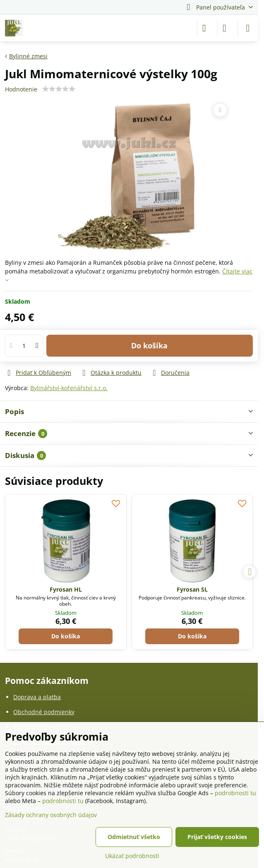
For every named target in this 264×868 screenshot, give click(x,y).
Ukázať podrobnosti (132, 856)
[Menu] (248, 28)
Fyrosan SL (192, 589)
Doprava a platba (37, 697)
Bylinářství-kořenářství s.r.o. (69, 388)
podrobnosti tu (235, 793)
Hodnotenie (21, 89)
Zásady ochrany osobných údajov (51, 815)
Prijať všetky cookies (217, 837)
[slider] (59, 89)
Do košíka (149, 349)
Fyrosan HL (66, 589)
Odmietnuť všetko (134, 837)
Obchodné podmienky (44, 712)
